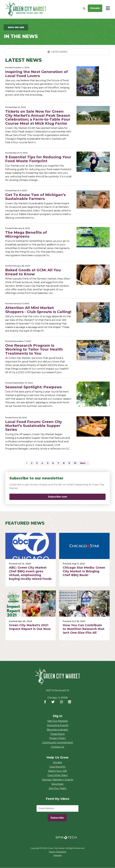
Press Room (58, 734)
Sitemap (57, 856)
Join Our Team (57, 788)
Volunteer (57, 784)
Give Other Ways (57, 775)
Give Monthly (58, 767)
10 (75, 463)
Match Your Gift (57, 771)
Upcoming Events (58, 725)
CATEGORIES (57, 52)
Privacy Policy (57, 738)
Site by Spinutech (58, 852)
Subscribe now (74, 497)
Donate (95, 8)
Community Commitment (58, 743)
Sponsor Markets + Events (58, 780)
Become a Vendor (58, 730)
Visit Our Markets (58, 721)
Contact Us (57, 747)
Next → (84, 463)
